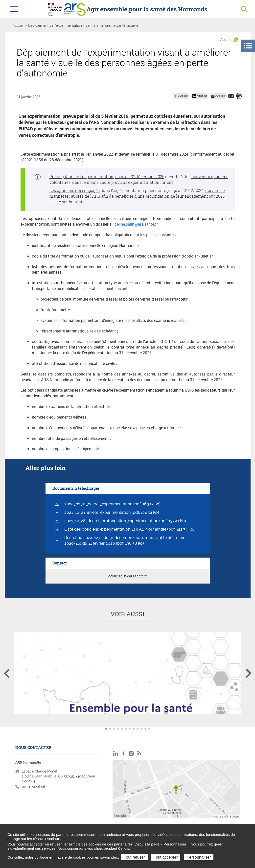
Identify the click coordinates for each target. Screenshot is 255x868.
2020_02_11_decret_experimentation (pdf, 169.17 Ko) (112, 504)
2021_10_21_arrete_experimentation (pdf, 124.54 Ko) (112, 512)
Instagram (131, 754)
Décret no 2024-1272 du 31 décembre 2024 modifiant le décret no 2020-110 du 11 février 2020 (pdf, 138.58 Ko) (125, 540)
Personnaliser (199, 857)
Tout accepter (166, 857)
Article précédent (7, 673)
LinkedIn (116, 754)
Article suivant (249, 673)
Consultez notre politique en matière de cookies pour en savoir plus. (64, 857)
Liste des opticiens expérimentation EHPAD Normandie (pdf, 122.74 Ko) (129, 529)
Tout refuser (134, 857)
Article (226, 39)
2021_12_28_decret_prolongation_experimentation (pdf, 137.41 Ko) (125, 521)
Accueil (18, 25)
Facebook (124, 754)
